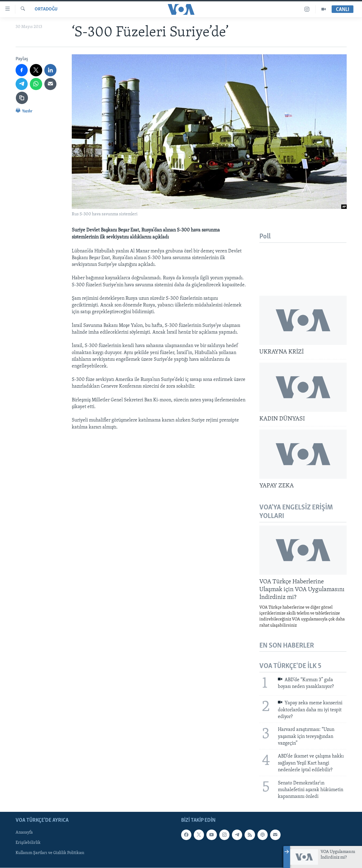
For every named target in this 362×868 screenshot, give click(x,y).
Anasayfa (24, 833)
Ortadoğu (46, 9)
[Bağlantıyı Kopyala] (22, 98)
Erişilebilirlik (28, 843)
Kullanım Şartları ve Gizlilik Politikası (50, 853)
